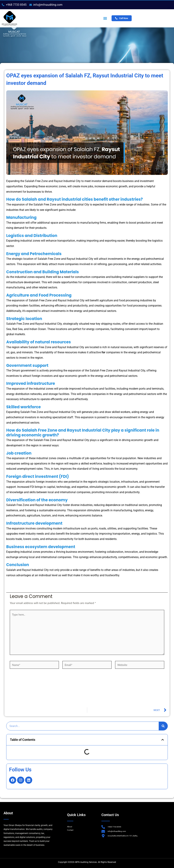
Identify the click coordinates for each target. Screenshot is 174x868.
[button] (105, 18)
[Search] (163, 728)
